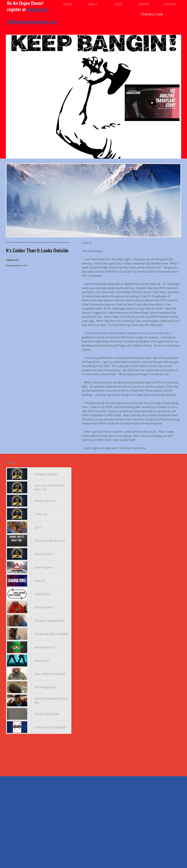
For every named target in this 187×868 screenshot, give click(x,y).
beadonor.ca (38, 9)
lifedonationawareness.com (32, 21)
